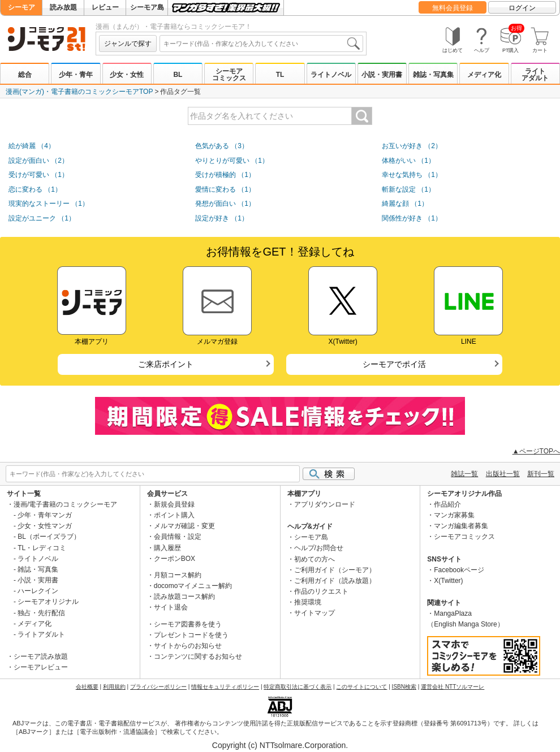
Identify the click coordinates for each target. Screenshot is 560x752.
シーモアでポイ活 (394, 364)
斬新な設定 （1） (408, 189)
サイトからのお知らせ (188, 646)
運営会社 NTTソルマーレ (453, 687)
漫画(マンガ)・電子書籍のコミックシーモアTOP (79, 92)
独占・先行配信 (41, 613)
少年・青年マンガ (45, 515)
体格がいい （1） (408, 161)
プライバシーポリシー (158, 687)
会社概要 (87, 687)
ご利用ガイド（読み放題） (335, 581)
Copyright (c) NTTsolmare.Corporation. (280, 745)
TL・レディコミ (42, 548)
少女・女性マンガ (45, 526)
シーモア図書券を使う (188, 624)
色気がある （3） (222, 146)
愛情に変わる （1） (225, 189)
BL (178, 75)
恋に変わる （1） (35, 189)
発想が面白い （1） (225, 204)
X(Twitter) (448, 581)
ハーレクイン (38, 591)
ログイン (522, 8)
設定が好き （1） (222, 218)
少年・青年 (76, 75)
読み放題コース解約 (184, 597)
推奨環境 (308, 602)
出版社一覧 (503, 474)
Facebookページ (459, 570)
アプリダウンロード (325, 504)
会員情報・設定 (178, 537)
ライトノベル (331, 75)
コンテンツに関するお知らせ (198, 656)
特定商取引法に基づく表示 (298, 687)
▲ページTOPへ (536, 451)
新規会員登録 (174, 504)
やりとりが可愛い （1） (232, 161)
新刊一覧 (541, 474)
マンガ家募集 (454, 515)
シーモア (21, 7)
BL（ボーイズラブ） (49, 537)
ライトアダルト (535, 75)
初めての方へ (315, 559)
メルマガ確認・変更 (184, 526)
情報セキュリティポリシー (225, 687)
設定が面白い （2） (38, 161)
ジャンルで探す (128, 44)
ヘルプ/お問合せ (319, 548)
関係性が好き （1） (412, 218)
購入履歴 (167, 548)
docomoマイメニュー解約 (193, 586)
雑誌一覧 (464, 474)
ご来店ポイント (166, 364)
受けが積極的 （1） (225, 175)
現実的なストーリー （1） (49, 204)
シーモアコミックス (229, 75)
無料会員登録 (453, 8)
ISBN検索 (404, 687)
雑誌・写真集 (433, 75)
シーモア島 (147, 7)
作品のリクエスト (321, 591)
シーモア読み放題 (41, 656)
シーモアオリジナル (48, 602)
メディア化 (484, 75)
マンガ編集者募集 (461, 526)
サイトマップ (315, 613)
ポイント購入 (174, 515)
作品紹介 (447, 504)
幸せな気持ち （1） (412, 175)
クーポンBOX (175, 559)
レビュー (105, 7)
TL (280, 75)
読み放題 (63, 7)
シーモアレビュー (41, 667)
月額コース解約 (178, 575)
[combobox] (261, 44)
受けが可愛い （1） (38, 175)
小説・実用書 (382, 75)
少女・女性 (127, 75)
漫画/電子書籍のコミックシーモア (65, 504)
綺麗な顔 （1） (405, 204)
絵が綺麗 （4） (32, 146)
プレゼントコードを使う (191, 635)
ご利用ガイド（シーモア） (335, 570)
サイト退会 (171, 607)
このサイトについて (361, 687)
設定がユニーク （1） (42, 218)
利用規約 (114, 687)
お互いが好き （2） (412, 146)
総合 (25, 75)
